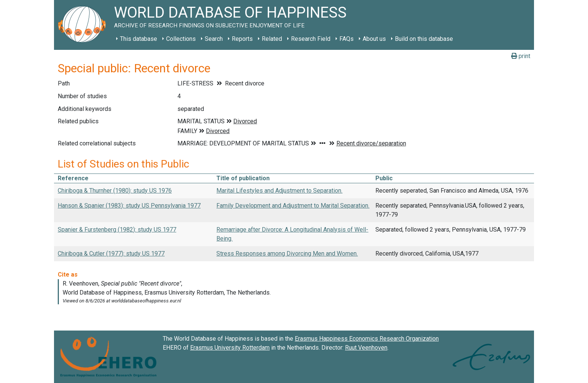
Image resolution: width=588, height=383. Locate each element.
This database (139, 39)
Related (272, 39)
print (521, 56)
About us (374, 39)
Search (214, 39)
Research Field (311, 39)
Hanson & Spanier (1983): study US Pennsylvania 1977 (129, 206)
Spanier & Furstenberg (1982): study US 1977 (117, 230)
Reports (242, 39)
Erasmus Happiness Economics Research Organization (367, 339)
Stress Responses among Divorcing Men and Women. (287, 254)
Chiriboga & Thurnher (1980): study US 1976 (115, 191)
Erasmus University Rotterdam (230, 348)
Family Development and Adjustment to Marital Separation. (293, 206)
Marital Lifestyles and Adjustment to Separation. (279, 191)
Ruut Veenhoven (366, 348)
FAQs (346, 39)
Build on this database (424, 39)
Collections (181, 39)
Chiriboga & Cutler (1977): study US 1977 (111, 254)
